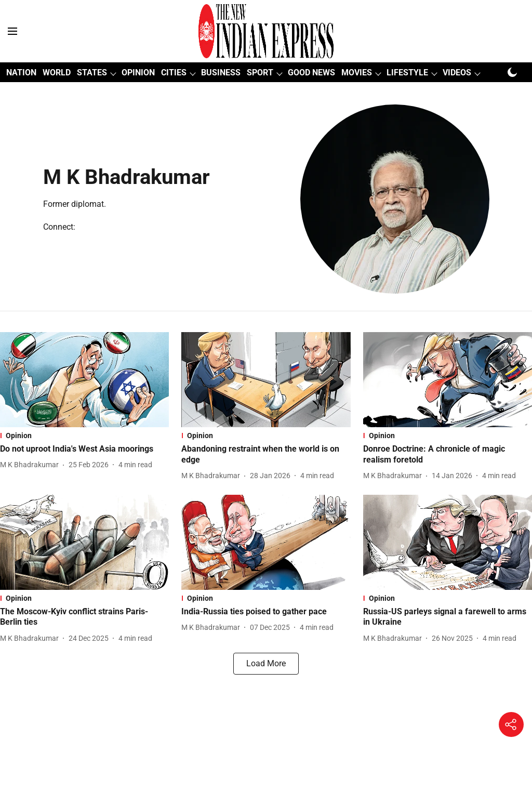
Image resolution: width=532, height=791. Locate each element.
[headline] (84, 449)
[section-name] (84, 436)
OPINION (138, 72)
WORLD (57, 72)
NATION (21, 72)
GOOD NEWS (311, 72)
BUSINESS (221, 72)
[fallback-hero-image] (84, 380)
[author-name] (31, 465)
